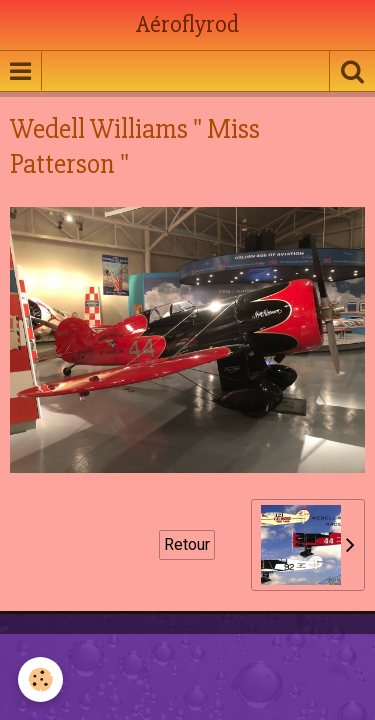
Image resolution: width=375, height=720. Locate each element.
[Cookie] (40, 679)
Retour (187, 544)
